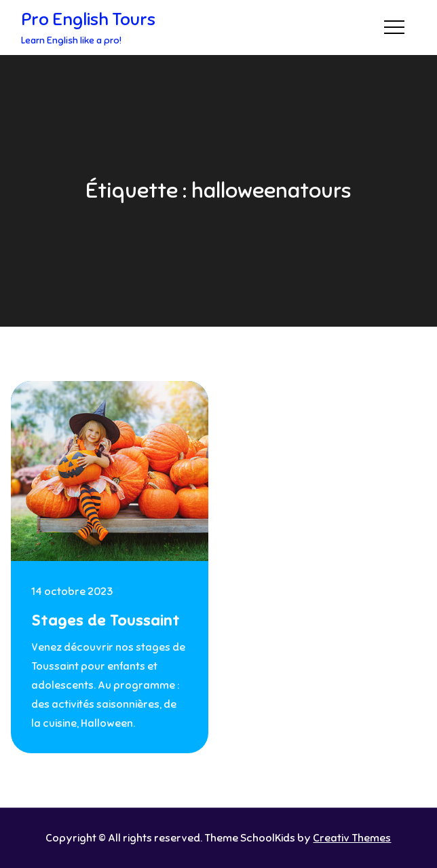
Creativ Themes (352, 838)
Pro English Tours (88, 19)
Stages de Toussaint (106, 620)
